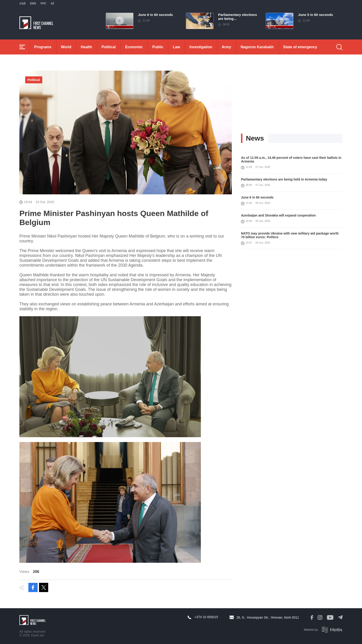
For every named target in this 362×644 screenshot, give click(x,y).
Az (52, 3)
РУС (43, 3)
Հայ (23, 3)
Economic (134, 47)
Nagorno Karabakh (257, 47)
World (66, 47)
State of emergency (300, 47)
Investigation (201, 47)
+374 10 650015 (206, 617)
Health (86, 47)
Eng (33, 3)
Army (226, 47)
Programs (43, 47)
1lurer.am (37, 635)
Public (158, 47)
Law (176, 47)
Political (109, 47)
